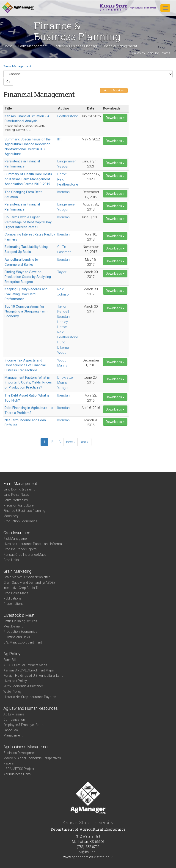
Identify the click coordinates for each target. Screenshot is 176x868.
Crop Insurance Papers (20, 549)
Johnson (64, 294)
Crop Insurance (17, 533)
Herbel (62, 174)
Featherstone (68, 116)
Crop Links (11, 560)
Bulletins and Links (17, 637)
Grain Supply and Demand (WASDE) (29, 583)
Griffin (62, 247)
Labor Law (11, 730)
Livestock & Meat (19, 615)
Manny (62, 365)
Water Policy (12, 692)
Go (8, 82)
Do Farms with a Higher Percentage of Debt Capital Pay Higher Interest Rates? (28, 222)
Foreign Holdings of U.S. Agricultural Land (33, 676)
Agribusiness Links (17, 774)
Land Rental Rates (16, 495)
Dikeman (64, 348)
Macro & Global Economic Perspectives (32, 758)
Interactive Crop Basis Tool (23, 588)
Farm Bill (10, 660)
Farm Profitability (16, 500)
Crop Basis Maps (16, 593)
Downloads (115, 118)
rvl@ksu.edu (88, 852)
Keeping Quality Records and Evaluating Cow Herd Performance (26, 294)
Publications (12, 598)
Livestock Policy (15, 681)
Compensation (14, 720)
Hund (61, 342)
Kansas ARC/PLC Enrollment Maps (29, 670)
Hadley (63, 322)
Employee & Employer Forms (24, 725)
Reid (61, 179)
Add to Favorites (114, 90)
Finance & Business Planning (75, 46)
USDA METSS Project (19, 769)
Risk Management (16, 539)
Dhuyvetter (66, 378)
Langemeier (67, 161)
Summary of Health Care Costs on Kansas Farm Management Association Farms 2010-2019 (28, 179)
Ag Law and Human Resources (31, 708)
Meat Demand (13, 626)
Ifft (59, 139)
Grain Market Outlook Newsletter (27, 577)
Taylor (62, 272)
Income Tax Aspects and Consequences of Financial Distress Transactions (25, 365)
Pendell (63, 312)
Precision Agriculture (18, 505)
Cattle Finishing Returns (20, 621)
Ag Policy (12, 654)
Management (13, 735)
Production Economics (20, 521)
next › (70, 442)
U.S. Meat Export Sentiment (23, 642)
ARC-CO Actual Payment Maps (25, 665)
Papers (9, 763)
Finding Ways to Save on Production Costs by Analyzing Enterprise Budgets (28, 277)
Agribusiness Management (27, 747)
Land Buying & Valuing (19, 489)
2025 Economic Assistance (23, 686)
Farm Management (33, 46)
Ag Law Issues (14, 714)
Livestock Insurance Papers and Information (35, 544)
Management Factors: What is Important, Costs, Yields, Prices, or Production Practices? (29, 382)
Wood (62, 353)
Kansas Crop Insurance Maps (25, 555)
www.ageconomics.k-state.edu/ (88, 857)
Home (8, 46)
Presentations (14, 604)
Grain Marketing (17, 571)
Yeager (63, 167)
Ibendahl (64, 192)
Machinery (11, 516)
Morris (62, 383)
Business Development (20, 753)
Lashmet (64, 252)
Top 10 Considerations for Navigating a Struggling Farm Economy (26, 311)
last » (84, 442)
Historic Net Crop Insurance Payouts (30, 697)
